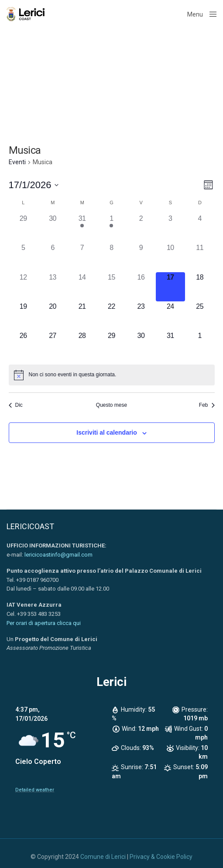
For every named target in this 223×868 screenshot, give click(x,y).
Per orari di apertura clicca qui (44, 623)
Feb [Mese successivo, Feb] (207, 405)
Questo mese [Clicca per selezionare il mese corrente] (111, 405)
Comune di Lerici (103, 857)
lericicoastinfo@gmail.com (58, 555)
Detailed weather (35, 790)
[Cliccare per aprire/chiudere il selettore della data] (34, 185)
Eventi (17, 162)
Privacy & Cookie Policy (161, 857)
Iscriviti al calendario (107, 432)
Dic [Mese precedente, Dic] (16, 405)
